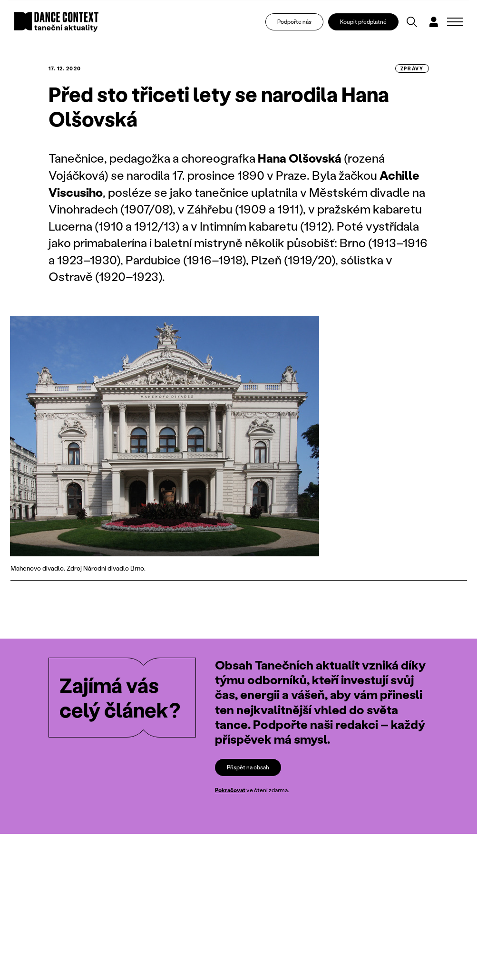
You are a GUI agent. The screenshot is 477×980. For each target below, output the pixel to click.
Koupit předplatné (363, 22)
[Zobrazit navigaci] (455, 22)
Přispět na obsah (248, 767)
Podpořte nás (294, 22)
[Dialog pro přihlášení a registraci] (434, 22)
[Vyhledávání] (412, 22)
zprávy (412, 68)
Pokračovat (230, 791)
